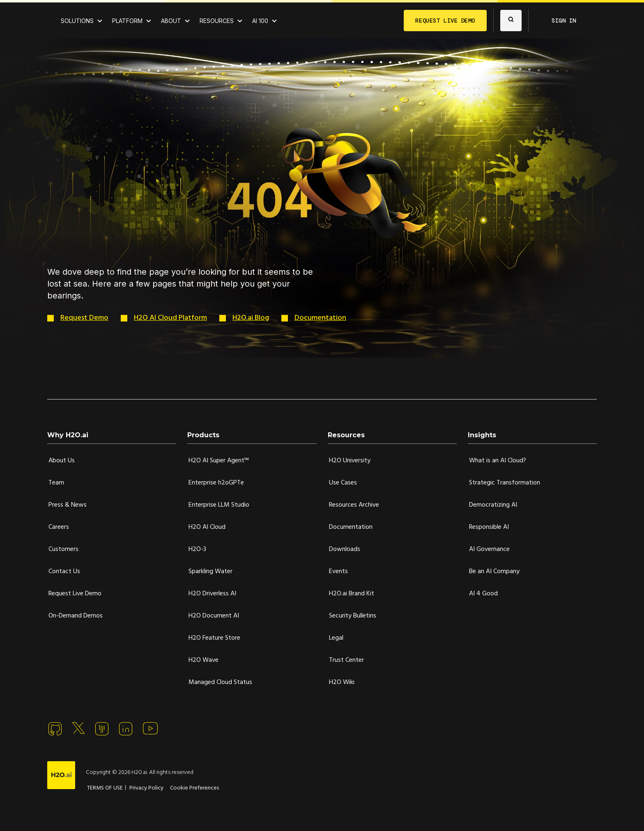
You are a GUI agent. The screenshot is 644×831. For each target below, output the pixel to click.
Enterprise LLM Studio (219, 505)
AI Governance (489, 549)
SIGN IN (564, 21)
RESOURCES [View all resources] (217, 21)
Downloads (345, 549)
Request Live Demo (75, 594)
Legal (336, 638)
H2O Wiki (342, 682)
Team (56, 483)
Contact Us (64, 572)
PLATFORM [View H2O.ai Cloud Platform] (127, 21)
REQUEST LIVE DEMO (445, 21)
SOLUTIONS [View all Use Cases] (77, 21)
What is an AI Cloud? (498, 461)
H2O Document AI (214, 616)
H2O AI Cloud (207, 527)
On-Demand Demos (76, 616)
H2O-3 (197, 549)
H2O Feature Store (214, 638)
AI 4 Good (483, 594)
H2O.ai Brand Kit (352, 594)
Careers (59, 527)
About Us (62, 461)
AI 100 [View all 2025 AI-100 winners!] (260, 21)
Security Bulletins (353, 616)
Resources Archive (354, 505)
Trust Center (346, 660)
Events (338, 572)
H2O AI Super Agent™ (219, 461)
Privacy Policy (146, 788)
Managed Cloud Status (220, 682)
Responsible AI (489, 527)
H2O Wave (204, 660)
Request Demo (84, 318)
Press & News (68, 505)
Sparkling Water (210, 572)
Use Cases (343, 483)
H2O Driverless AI (212, 594)
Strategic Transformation (505, 483)
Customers (63, 549)
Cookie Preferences (194, 788)
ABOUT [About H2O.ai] (171, 21)
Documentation (320, 318)
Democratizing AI (493, 505)
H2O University (350, 461)
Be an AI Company (494, 572)
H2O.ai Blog (251, 318)
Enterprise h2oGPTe (216, 483)
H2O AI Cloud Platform (170, 318)
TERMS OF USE (105, 788)
